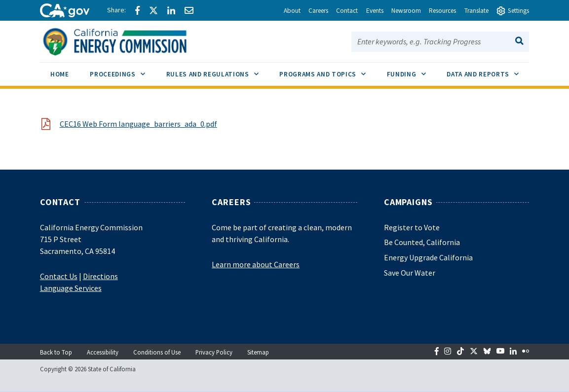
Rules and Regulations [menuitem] (218, 71)
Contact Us (59, 276)
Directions (100, 276)
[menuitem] (60, 76)
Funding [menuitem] (412, 71)
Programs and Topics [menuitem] (328, 71)
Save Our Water (410, 273)
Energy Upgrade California (428, 257)
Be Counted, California (422, 242)
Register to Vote (412, 227)
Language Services (71, 288)
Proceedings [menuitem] (123, 71)
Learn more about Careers (256, 264)
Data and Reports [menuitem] (488, 71)
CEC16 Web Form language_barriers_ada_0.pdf (138, 124)
